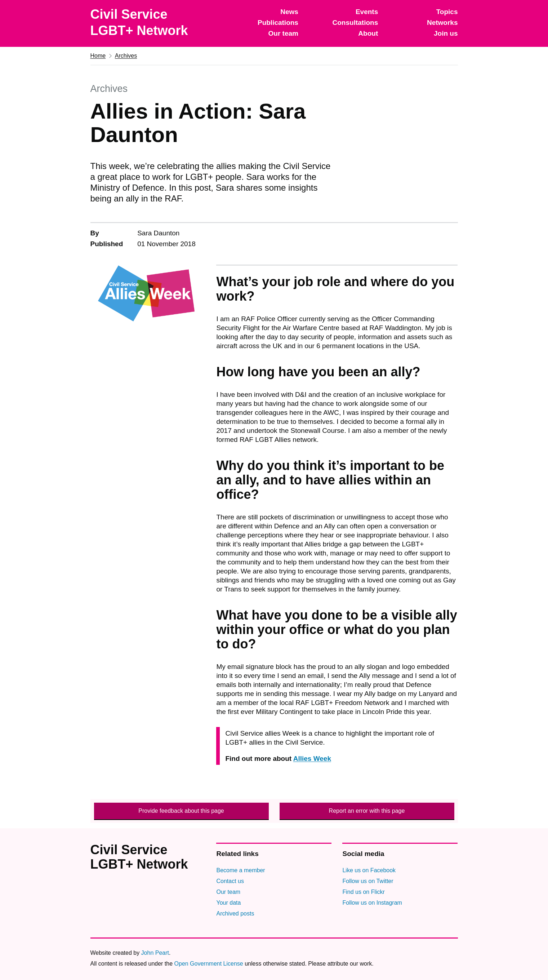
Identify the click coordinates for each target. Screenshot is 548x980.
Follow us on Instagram (372, 903)
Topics (447, 12)
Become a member (240, 870)
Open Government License (209, 964)
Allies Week (312, 759)
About (368, 33)
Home (98, 56)
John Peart (155, 953)
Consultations (355, 23)
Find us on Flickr (363, 892)
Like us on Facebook (369, 870)
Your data (228, 903)
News (289, 12)
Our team (283, 33)
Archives (126, 56)
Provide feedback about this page (181, 811)
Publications (278, 23)
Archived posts (235, 914)
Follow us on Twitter (368, 881)
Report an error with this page (367, 811)
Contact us (230, 881)
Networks (442, 23)
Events (367, 12)
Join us (446, 33)
